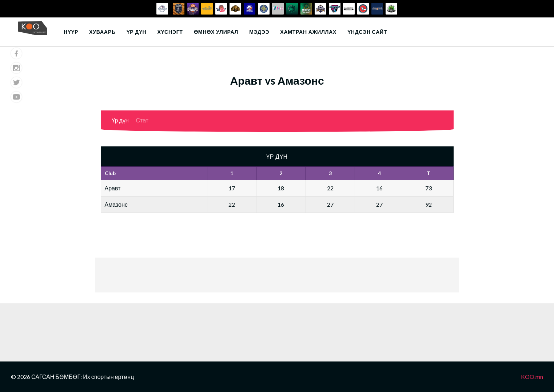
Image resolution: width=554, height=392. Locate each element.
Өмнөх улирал (216, 32)
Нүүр (71, 32)
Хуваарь (102, 32)
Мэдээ (259, 32)
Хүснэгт (170, 32)
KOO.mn (532, 377)
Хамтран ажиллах (308, 32)
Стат (142, 120)
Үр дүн (137, 32)
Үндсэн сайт (367, 32)
